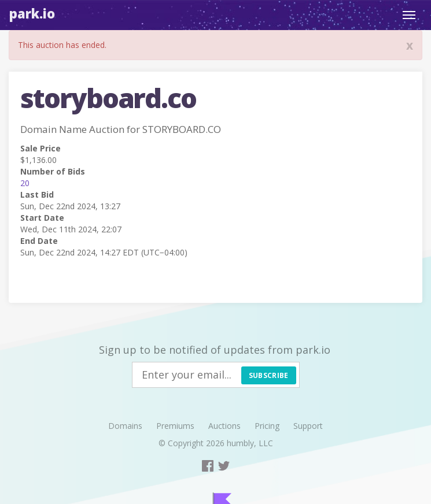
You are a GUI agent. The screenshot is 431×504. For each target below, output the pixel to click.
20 (25, 183)
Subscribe (269, 375)
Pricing (267, 426)
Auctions (224, 426)
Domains (125, 426)
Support (308, 426)
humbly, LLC (250, 443)
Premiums (175, 426)
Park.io (32, 13)
